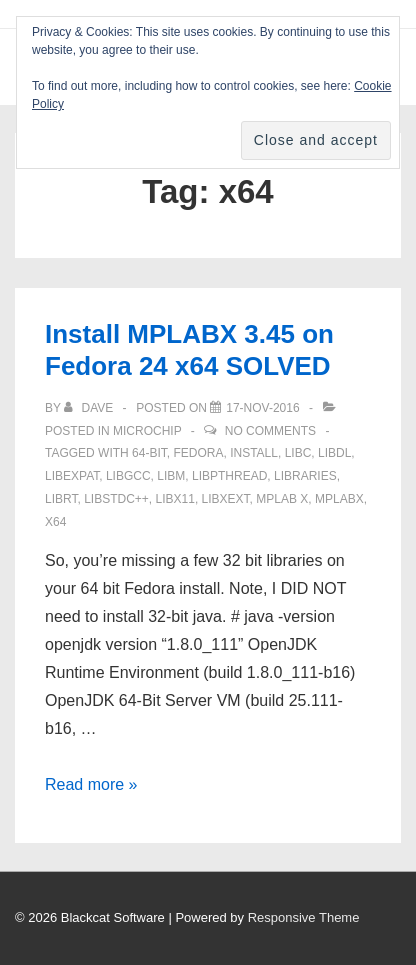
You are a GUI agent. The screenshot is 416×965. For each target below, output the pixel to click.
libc (298, 453)
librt (61, 499)
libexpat (72, 476)
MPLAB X (282, 499)
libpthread (229, 476)
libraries (305, 476)
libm (171, 476)
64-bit (149, 453)
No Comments (270, 431)
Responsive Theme (304, 917)
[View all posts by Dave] (90, 408)
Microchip (147, 431)
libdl (334, 453)
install (254, 453)
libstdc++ (116, 499)
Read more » (91, 784)
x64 (55, 522)
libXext (226, 499)
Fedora (198, 453)
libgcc (128, 476)
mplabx (339, 499)
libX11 (175, 499)
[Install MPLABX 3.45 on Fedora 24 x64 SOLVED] (262, 408)
